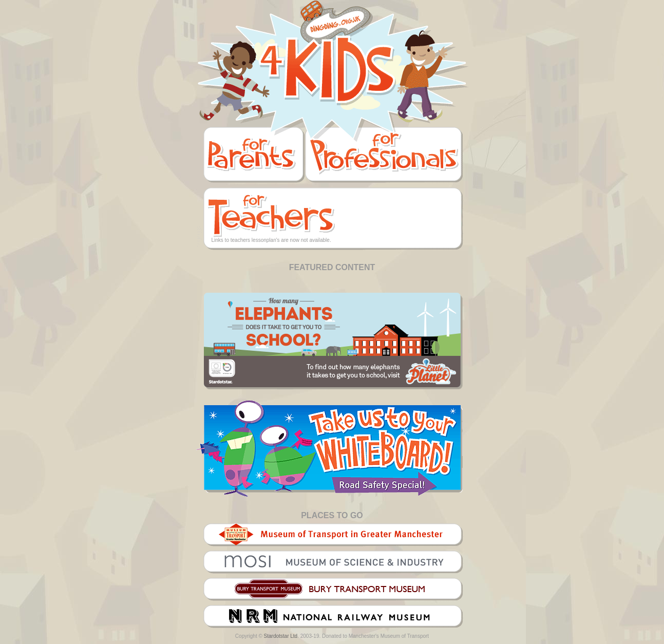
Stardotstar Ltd (281, 636)
